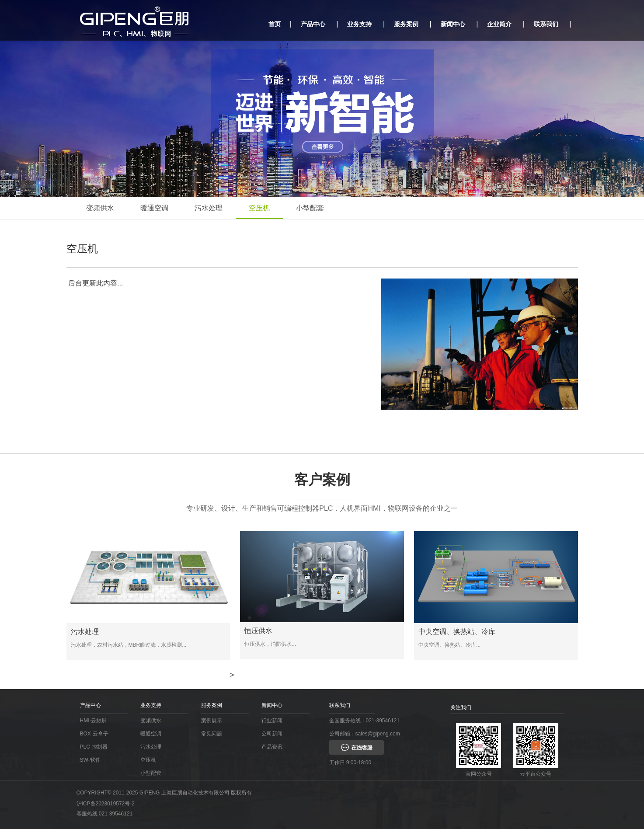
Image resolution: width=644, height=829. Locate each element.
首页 (275, 24)
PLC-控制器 (94, 747)
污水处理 (209, 208)
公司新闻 (272, 734)
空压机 (259, 208)
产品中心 (313, 24)
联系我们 (546, 24)
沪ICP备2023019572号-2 (106, 804)
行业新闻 (272, 721)
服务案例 (406, 24)
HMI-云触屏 (94, 721)
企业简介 (499, 24)
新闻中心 (453, 24)
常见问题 (212, 734)
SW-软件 (90, 760)
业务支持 (359, 24)
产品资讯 (272, 747)
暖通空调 (154, 208)
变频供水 (100, 208)
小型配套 (310, 208)
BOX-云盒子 (94, 734)
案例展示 (212, 721)
